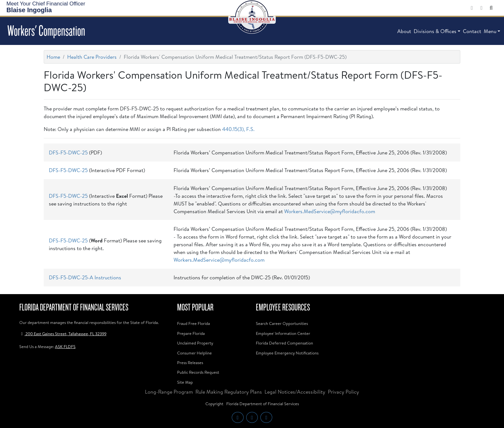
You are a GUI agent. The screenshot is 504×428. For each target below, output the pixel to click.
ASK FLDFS (65, 346)
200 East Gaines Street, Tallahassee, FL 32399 (63, 334)
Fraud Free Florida (194, 323)
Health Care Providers (92, 57)
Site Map (185, 382)
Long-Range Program (169, 392)
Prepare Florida (191, 333)
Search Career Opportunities (282, 323)
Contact (472, 31)
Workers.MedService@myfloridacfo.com (330, 211)
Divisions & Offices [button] (435, 31)
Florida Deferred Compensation (284, 343)
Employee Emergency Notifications (287, 353)
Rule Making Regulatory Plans (229, 392)
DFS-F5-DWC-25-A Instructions (85, 277)
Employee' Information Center (283, 333)
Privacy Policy (343, 392)
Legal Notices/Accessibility (295, 392)
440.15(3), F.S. (238, 129)
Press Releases (190, 362)
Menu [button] (490, 31)
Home (53, 57)
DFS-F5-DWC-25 (68, 153)
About (404, 31)
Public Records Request (198, 372)
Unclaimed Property (195, 343)
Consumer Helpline (194, 353)
